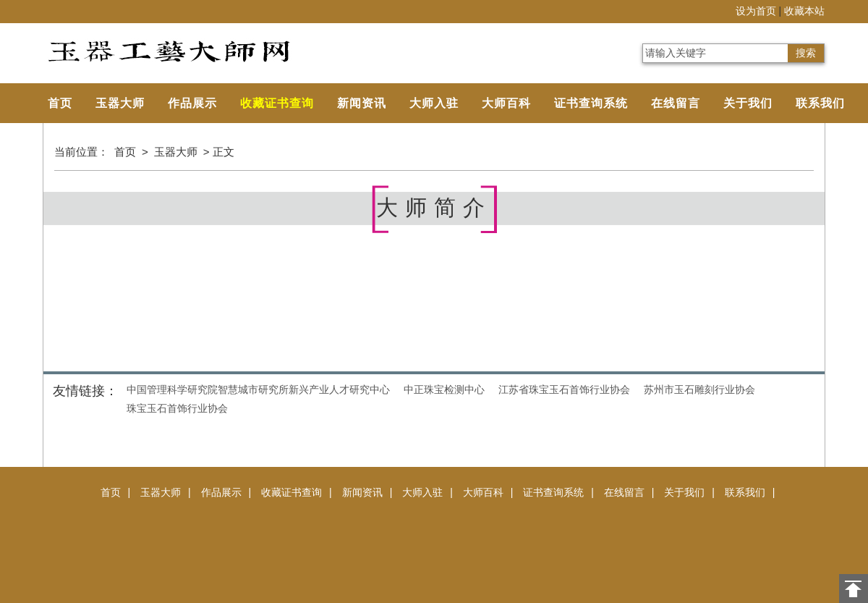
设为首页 (756, 11)
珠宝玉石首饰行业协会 (177, 408)
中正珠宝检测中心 (444, 389)
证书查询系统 (591, 103)
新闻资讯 (362, 103)
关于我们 (748, 103)
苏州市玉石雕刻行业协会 (699, 389)
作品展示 (192, 103)
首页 (60, 103)
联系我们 (820, 103)
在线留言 (676, 103)
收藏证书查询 (277, 103)
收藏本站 (804, 11)
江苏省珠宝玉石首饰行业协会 (564, 389)
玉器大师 (120, 103)
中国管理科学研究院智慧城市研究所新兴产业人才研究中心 (258, 389)
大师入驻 (434, 103)
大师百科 (506, 103)
